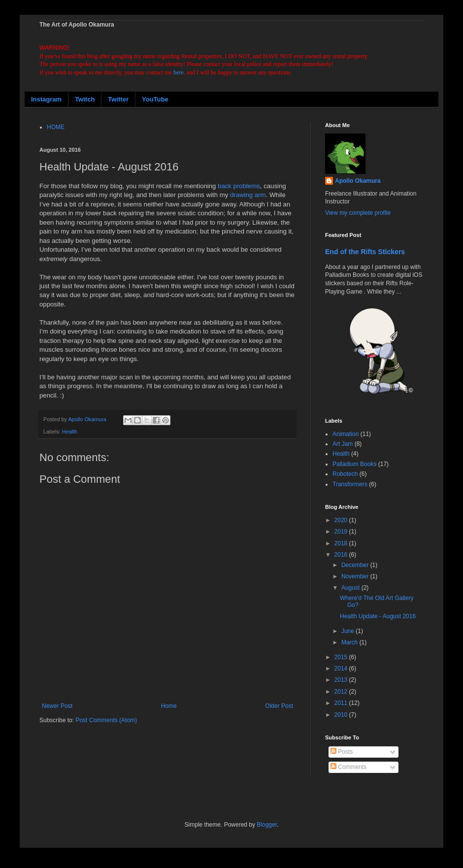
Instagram (46, 99)
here (179, 72)
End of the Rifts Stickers (365, 252)
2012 (342, 692)
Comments (348, 767)
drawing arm (248, 195)
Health (70, 432)
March (350, 642)
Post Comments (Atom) (106, 720)
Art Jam (343, 444)
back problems (239, 186)
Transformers (350, 484)
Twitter (118, 99)
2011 (342, 703)
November (356, 576)
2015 (342, 657)
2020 (342, 520)
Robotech (345, 474)
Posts (342, 752)
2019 (342, 532)
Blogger (267, 825)
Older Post (279, 706)
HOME (56, 127)
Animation (346, 434)
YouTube (155, 99)
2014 (342, 668)
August (351, 588)
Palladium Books (354, 464)
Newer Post (57, 706)
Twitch (85, 99)
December (356, 565)
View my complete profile (358, 213)
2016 (342, 555)
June (348, 631)
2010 (342, 715)
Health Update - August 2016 (378, 616)
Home (169, 706)
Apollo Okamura (358, 181)
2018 (342, 543)
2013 (342, 680)
